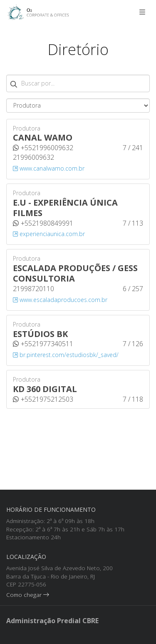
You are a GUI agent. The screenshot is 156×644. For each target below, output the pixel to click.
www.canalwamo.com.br (49, 168)
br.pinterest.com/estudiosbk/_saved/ (66, 355)
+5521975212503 (43, 399)
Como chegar (28, 628)
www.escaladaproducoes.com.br (60, 300)
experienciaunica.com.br (49, 234)
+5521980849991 (43, 223)
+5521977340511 (43, 344)
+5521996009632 (43, 148)
